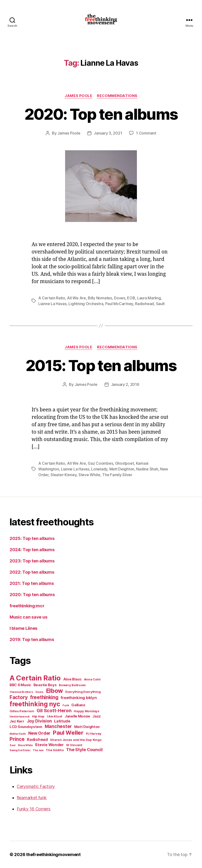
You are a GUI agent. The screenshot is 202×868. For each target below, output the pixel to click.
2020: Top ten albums (101, 114)
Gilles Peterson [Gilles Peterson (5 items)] (22, 711)
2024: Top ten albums (32, 550)
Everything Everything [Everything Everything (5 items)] (83, 692)
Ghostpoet (125, 463)
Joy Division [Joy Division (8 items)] (39, 721)
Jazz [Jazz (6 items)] (97, 716)
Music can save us (28, 617)
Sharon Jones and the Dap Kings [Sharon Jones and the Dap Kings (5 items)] (76, 740)
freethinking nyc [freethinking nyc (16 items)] (35, 704)
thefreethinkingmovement (53, 855)
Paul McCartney (119, 304)
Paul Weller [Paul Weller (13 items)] (68, 733)
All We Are (76, 298)
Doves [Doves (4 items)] (39, 692)
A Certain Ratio (52, 298)
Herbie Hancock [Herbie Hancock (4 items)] (20, 717)
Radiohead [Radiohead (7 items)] (37, 739)
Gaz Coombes (100, 463)
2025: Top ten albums (32, 538)
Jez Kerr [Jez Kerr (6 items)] (17, 721)
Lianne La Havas (52, 304)
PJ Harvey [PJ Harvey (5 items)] (94, 733)
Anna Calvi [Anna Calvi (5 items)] (92, 679)
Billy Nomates (100, 298)
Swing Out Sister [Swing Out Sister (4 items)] (20, 750)
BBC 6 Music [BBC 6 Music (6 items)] (20, 685)
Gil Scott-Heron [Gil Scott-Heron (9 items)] (54, 711)
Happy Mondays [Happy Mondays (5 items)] (87, 711)
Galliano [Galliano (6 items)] (78, 705)
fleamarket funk (32, 798)
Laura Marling (149, 298)
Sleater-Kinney (63, 475)
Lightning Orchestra (86, 304)
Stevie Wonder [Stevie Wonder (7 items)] (49, 745)
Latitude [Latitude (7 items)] (62, 721)
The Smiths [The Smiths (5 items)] (55, 750)
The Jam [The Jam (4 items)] (38, 750)
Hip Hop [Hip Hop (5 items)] (38, 716)
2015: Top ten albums (101, 365)
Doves (120, 298)
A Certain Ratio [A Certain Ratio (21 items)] (35, 678)
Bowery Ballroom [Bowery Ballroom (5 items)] (72, 685)
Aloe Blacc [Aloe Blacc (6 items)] (72, 679)
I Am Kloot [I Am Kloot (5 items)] (55, 716)
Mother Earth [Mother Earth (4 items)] (18, 734)
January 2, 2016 (125, 384)
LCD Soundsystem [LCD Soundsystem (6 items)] (26, 727)
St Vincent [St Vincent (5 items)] (74, 745)
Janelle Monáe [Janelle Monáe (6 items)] (77, 716)
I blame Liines (23, 628)
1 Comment (146, 133)
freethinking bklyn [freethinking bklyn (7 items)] (79, 698)
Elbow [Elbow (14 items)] (55, 691)
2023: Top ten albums (32, 561)
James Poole (78, 96)
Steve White (89, 475)
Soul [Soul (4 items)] (12, 745)
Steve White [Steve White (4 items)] (25, 745)
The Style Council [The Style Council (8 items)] (84, 750)
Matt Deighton (122, 469)
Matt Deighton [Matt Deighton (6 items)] (87, 727)
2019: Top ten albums (32, 639)
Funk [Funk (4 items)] (66, 705)
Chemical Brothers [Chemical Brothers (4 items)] (21, 692)
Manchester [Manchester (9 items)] (58, 726)
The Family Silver (117, 475)
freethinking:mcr (27, 606)
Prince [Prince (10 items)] (17, 739)
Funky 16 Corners (34, 809)
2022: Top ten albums (32, 572)
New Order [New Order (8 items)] (39, 733)
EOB (131, 298)
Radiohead (144, 304)
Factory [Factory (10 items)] (19, 697)
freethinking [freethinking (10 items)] (44, 697)
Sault (160, 304)
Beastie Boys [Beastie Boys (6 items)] (45, 685)
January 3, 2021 (108, 133)
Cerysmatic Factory (36, 786)
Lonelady (99, 469)
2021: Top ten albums (32, 583)
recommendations (117, 96)
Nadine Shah (147, 469)
